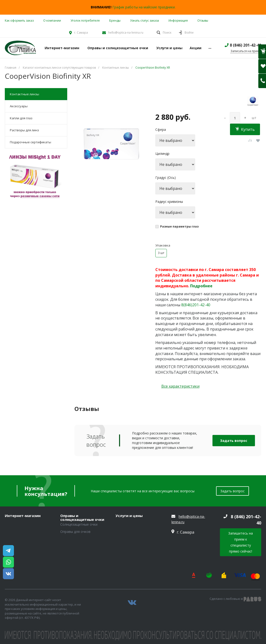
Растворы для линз (24, 130)
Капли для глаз (21, 118)
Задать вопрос (234, 441)
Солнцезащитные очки (79, 524)
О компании (52, 21)
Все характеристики (180, 386)
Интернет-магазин (23, 516)
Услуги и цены (129, 516)
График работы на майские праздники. (144, 7)
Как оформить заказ (19, 21)
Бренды (115, 21)
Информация (178, 21)
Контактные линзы (24, 94)
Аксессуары (19, 106)
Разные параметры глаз (179, 226)
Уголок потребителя (85, 21)
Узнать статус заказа (145, 21)
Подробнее (201, 286)
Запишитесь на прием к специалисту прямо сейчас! (241, 542)
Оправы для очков (75, 532)
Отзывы (203, 21)
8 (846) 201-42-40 (245, 45)
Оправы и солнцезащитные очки (82, 518)
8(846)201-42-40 (196, 305)
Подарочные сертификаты (30, 142)
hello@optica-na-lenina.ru (126, 33)
